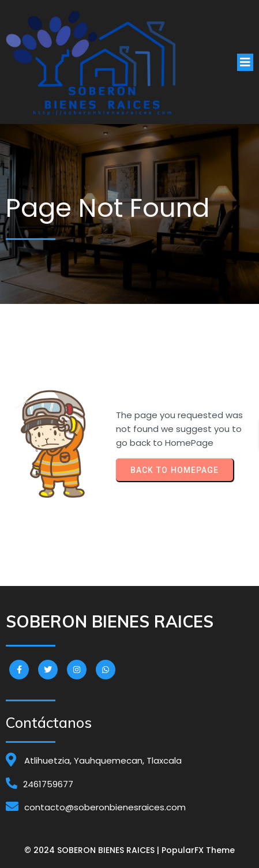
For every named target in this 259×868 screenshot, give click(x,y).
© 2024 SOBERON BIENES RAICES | (93, 850)
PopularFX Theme (198, 850)
